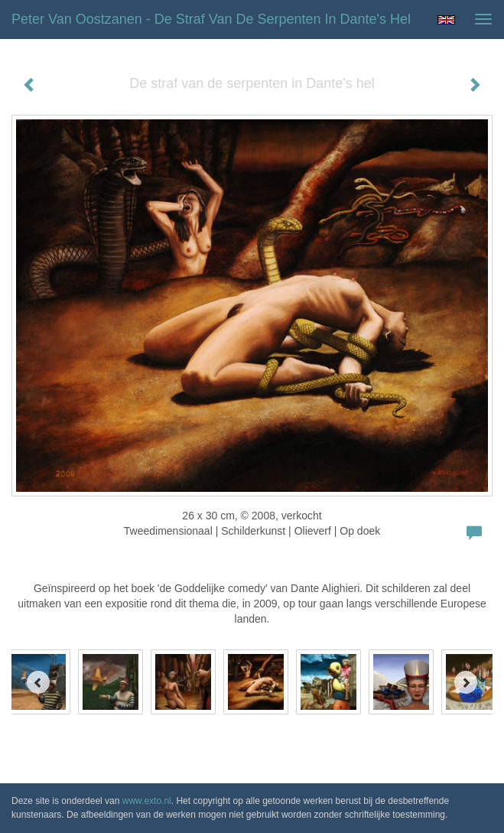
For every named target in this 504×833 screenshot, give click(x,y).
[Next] (466, 682)
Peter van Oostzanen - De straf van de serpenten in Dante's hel (211, 19)
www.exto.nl (147, 801)
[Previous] (38, 682)
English (446, 20)
